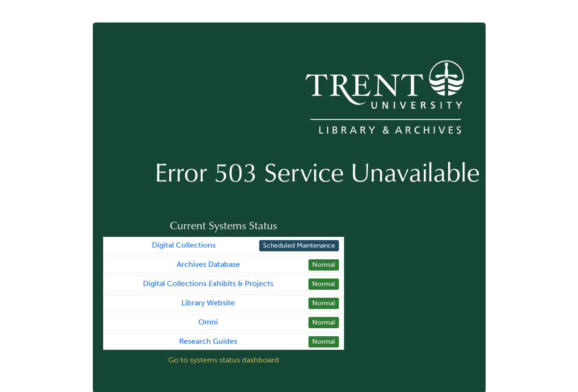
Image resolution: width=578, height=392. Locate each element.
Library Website (208, 303)
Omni (208, 322)
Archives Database (208, 264)
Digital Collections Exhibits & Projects (208, 283)
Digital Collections (184, 245)
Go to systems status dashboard (224, 360)
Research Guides (208, 341)
